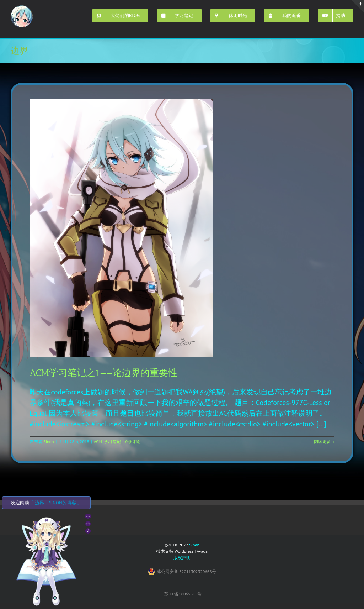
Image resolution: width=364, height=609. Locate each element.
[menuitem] (125, 15)
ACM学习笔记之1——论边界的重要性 (103, 373)
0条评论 (133, 442)
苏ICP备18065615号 (183, 594)
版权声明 (182, 558)
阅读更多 (322, 442)
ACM (98, 442)
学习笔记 (112, 442)
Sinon (49, 442)
